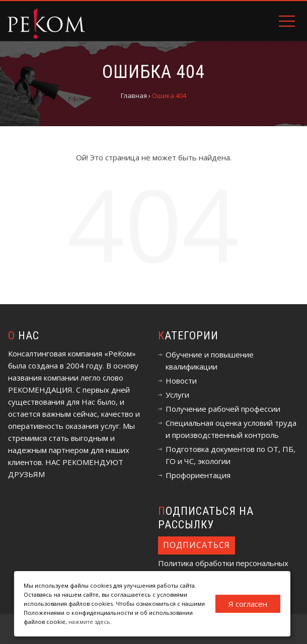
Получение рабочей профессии (223, 409)
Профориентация (198, 475)
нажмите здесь (89, 622)
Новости (181, 381)
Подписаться (197, 545)
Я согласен (248, 604)
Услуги (177, 395)
